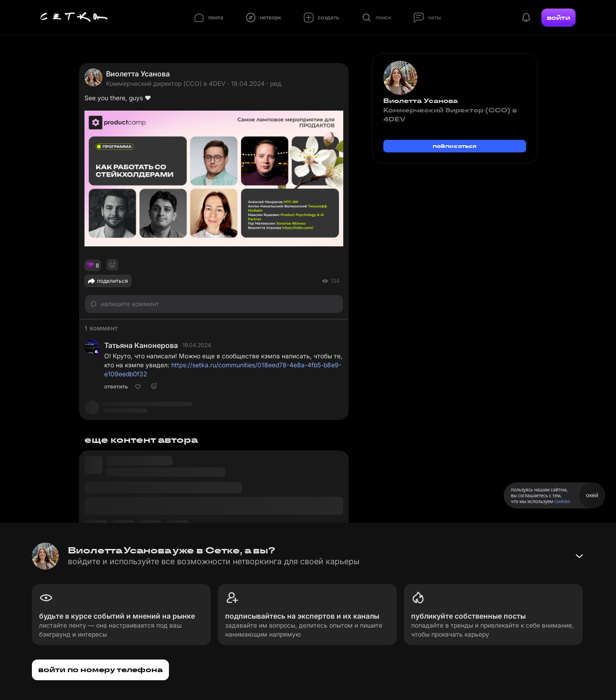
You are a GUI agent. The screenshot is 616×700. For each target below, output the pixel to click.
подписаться (455, 146)
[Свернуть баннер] (579, 556)
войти (558, 18)
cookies (562, 501)
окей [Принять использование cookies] (592, 495)
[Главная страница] (74, 18)
